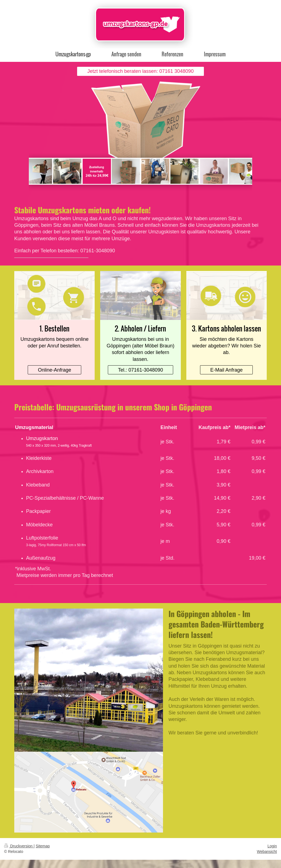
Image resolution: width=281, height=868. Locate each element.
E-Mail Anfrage (226, 370)
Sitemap (43, 846)
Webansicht (267, 852)
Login (272, 846)
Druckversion (19, 846)
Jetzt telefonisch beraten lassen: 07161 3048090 (140, 71)
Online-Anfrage (54, 370)
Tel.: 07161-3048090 (140, 370)
